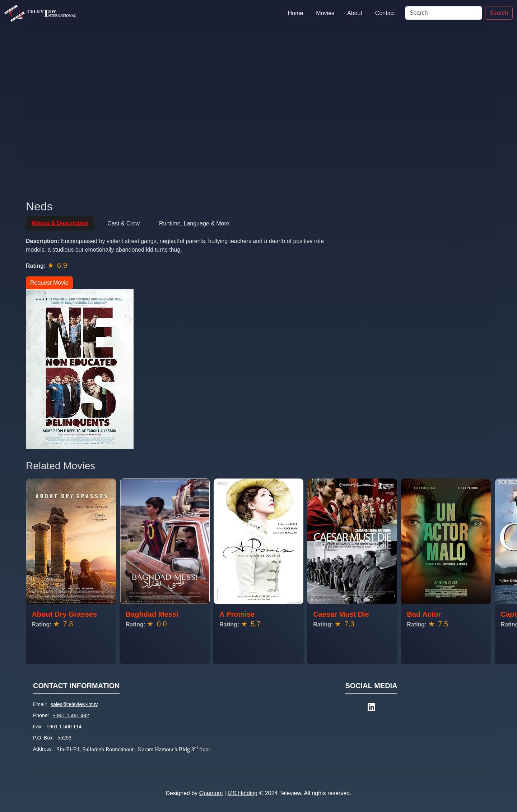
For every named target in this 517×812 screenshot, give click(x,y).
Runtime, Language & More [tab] (194, 223)
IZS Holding (243, 793)
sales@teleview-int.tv (74, 704)
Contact (385, 13)
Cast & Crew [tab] (124, 223)
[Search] (444, 13)
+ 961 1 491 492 (71, 715)
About (355, 13)
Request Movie (49, 283)
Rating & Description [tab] (60, 223)
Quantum (211, 793)
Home (296, 13)
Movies (325, 13)
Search (499, 13)
